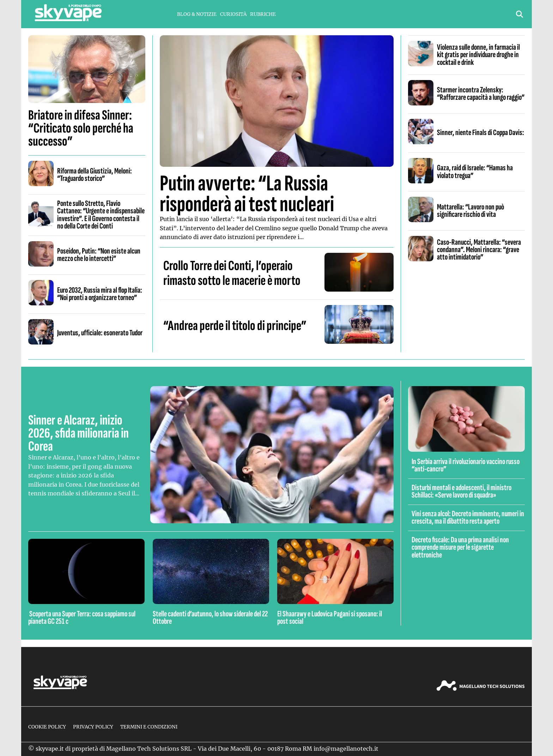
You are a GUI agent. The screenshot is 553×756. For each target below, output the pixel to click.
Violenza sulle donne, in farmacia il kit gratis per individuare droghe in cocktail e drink (478, 55)
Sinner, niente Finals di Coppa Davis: (481, 133)
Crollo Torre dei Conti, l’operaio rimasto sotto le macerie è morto (232, 273)
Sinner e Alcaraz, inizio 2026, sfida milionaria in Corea (78, 433)
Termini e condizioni (149, 727)
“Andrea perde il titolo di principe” (235, 326)
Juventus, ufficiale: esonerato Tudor (100, 333)
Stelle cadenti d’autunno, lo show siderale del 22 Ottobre (210, 618)
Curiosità (233, 14)
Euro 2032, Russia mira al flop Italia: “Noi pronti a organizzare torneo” (100, 294)
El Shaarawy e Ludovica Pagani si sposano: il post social (330, 618)
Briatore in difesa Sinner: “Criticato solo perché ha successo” (81, 128)
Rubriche (263, 14)
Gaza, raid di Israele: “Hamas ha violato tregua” (475, 172)
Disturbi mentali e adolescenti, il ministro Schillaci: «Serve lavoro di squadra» (461, 491)
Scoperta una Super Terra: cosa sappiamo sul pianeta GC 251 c (82, 618)
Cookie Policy (47, 727)
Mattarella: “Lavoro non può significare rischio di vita (470, 211)
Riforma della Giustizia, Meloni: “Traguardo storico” (95, 175)
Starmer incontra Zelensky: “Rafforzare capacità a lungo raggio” (481, 94)
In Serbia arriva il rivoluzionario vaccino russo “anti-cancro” (466, 465)
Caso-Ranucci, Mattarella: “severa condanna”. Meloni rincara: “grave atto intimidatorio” (479, 250)
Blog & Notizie (197, 14)
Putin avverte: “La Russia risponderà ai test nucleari (247, 194)
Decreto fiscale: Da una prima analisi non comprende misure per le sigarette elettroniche (460, 547)
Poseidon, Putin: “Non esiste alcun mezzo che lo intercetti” (99, 255)
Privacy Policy (93, 727)
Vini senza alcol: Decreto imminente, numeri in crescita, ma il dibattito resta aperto (468, 517)
